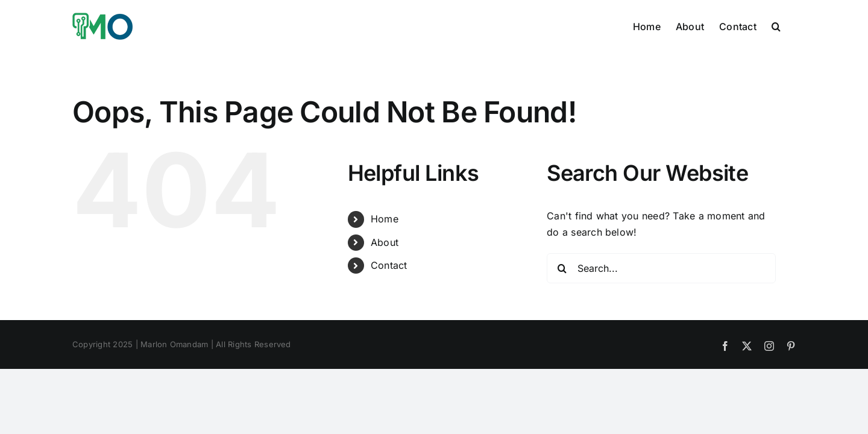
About (385, 242)
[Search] (562, 268)
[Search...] (661, 268)
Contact (389, 265)
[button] (791, 25)
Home (385, 219)
